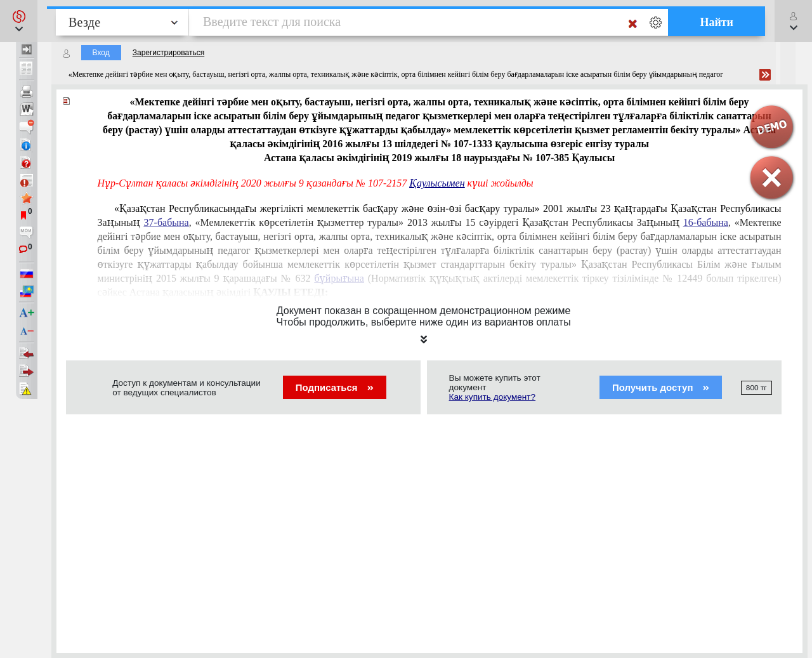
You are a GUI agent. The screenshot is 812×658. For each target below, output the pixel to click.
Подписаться (335, 387)
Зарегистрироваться (168, 53)
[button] (19, 21)
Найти (717, 22)
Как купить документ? (493, 397)
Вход (101, 53)
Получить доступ (661, 387)
